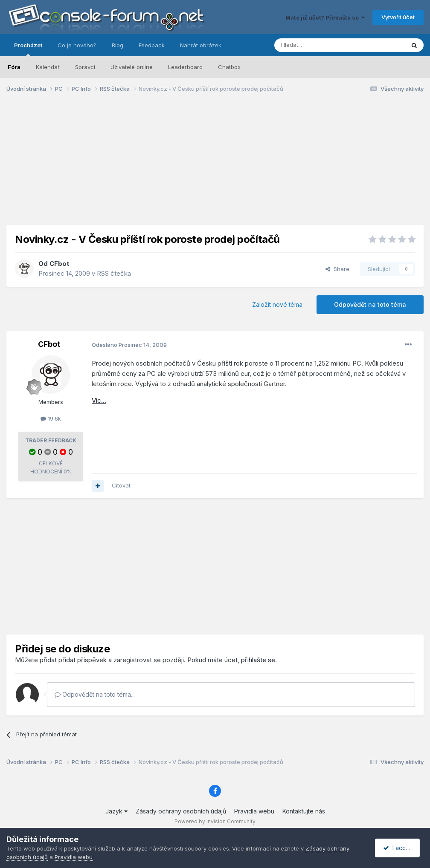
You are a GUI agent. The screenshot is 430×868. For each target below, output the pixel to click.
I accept (399, 848)
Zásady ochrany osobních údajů (181, 811)
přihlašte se (258, 660)
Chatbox (229, 67)
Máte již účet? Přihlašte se (325, 17)
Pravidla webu (254, 811)
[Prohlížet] (318, 45)
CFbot (59, 264)
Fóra (14, 67)
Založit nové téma (277, 304)
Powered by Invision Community (215, 821)
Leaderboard (185, 67)
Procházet (28, 49)
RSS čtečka (114, 273)
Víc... (99, 400)
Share (337, 269)
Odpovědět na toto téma (370, 304)
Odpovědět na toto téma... (95, 694)
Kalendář (48, 67)
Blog (118, 45)
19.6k (51, 418)
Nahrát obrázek (201, 45)
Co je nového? (77, 45)
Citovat (121, 485)
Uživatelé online (132, 67)
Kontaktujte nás (304, 811)
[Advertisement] (215, 165)
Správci (85, 67)
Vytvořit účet (398, 17)
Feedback (152, 45)
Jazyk (116, 811)
